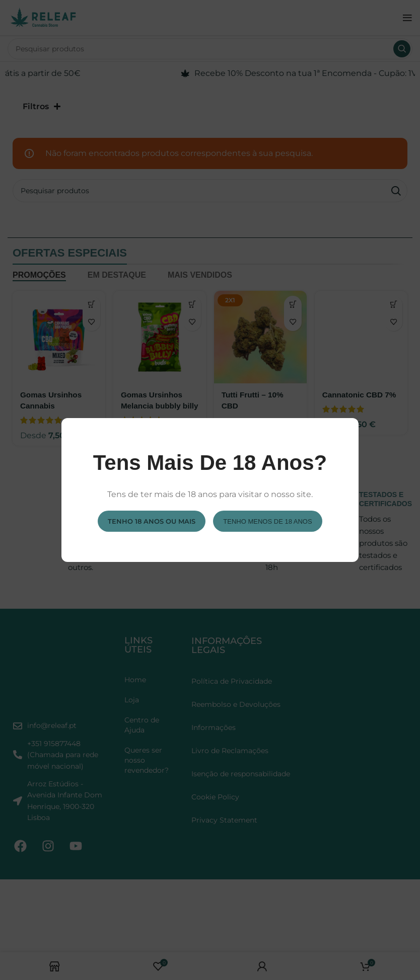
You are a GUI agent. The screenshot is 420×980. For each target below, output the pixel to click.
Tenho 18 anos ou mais (152, 521)
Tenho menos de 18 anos (267, 521)
